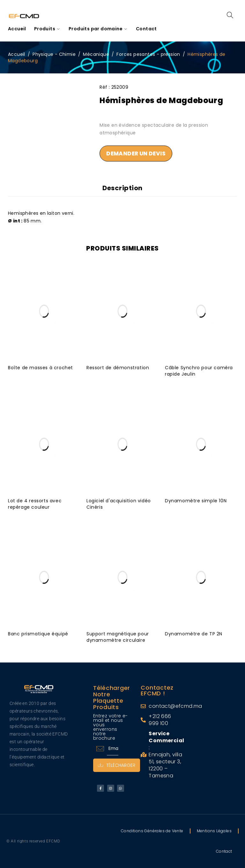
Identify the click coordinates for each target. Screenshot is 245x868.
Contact (224, 851)
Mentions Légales (214, 831)
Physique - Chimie (54, 54)
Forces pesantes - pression (148, 54)
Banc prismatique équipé (38, 634)
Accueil (17, 54)
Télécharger (117, 765)
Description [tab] (122, 188)
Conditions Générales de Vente (152, 831)
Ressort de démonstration (118, 368)
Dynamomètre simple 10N (196, 501)
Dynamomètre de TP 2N (194, 634)
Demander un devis (136, 153)
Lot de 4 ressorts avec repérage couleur (35, 504)
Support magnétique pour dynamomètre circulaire (118, 637)
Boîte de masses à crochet (41, 368)
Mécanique (96, 54)
